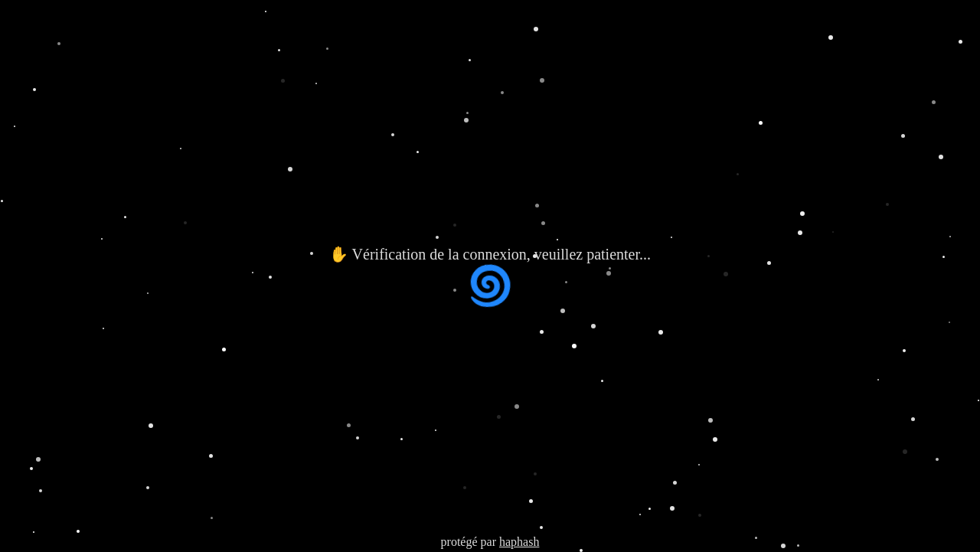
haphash (519, 542)
